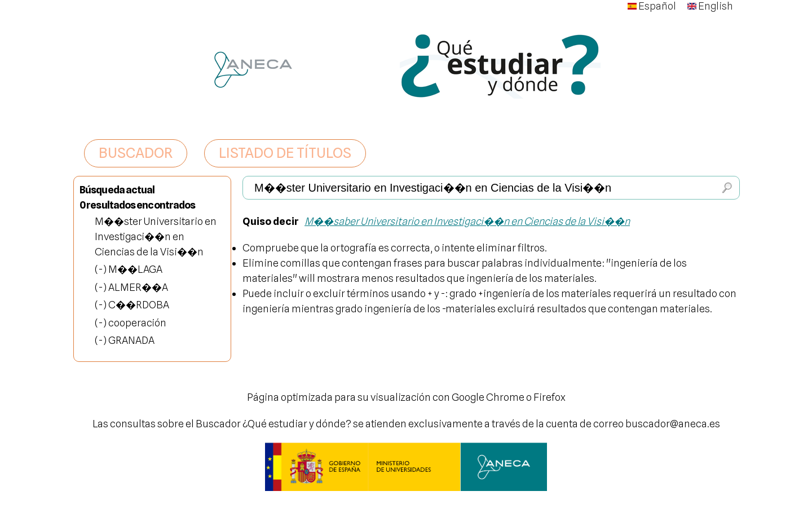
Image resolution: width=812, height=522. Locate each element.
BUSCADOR (136, 153)
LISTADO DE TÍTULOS (285, 153)
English (710, 6)
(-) (101, 269)
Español (652, 6)
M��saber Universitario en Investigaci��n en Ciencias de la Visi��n (467, 221)
